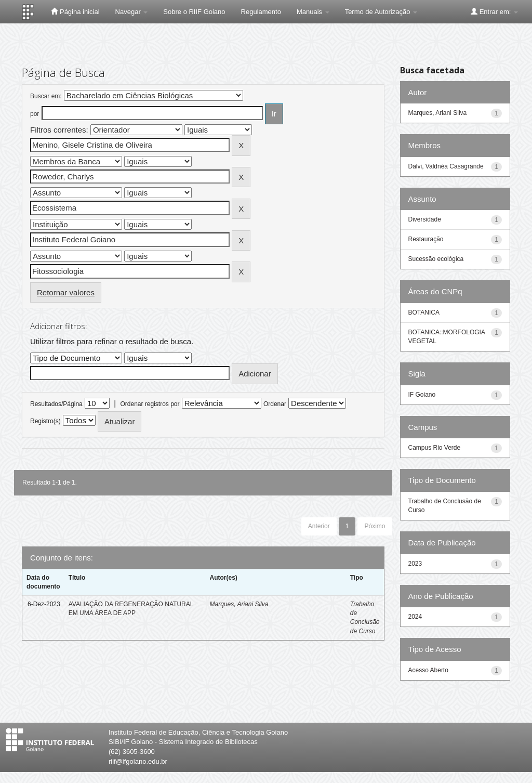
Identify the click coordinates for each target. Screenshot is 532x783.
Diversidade (425, 219)
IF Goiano (422, 395)
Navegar (132, 12)
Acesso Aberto (428, 670)
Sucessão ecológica (436, 259)
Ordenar (275, 404)
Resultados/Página (56, 404)
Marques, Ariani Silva (239, 604)
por (35, 114)
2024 (415, 617)
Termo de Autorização (381, 12)
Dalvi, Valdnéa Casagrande (446, 166)
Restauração (426, 239)
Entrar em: (494, 11)
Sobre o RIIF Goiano (194, 12)
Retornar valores (66, 292)
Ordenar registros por (150, 404)
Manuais (313, 12)
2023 (415, 564)
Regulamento (261, 12)
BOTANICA (424, 312)
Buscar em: (46, 96)
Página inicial (75, 11)
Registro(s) (45, 421)
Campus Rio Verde (435, 448)
